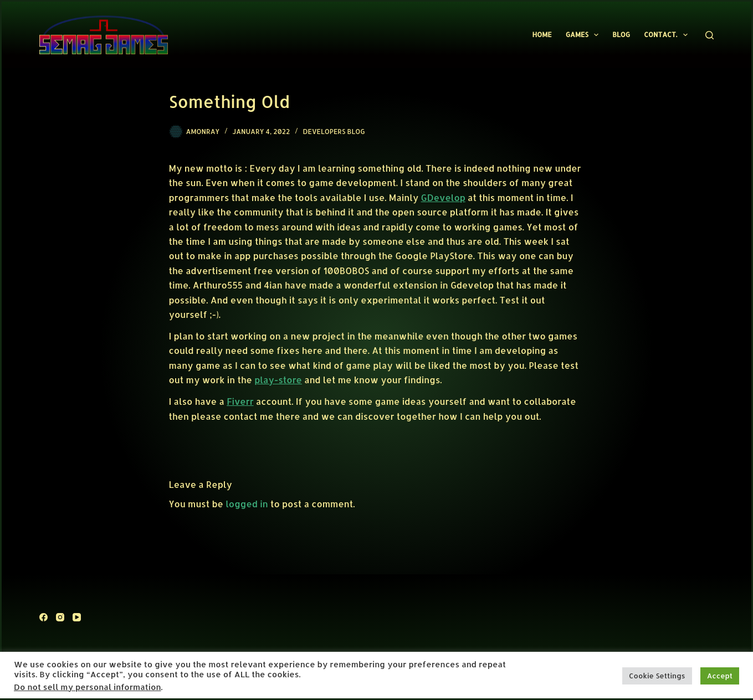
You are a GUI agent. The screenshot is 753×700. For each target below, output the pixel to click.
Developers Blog (334, 132)
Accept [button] (720, 676)
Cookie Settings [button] (657, 676)
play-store (278, 380)
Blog (621, 35)
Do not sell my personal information (88, 687)
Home (542, 35)
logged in (247, 504)
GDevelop (443, 197)
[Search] (710, 35)
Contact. (668, 35)
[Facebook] (43, 617)
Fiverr (240, 401)
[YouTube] (77, 617)
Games (584, 35)
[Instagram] (60, 617)
